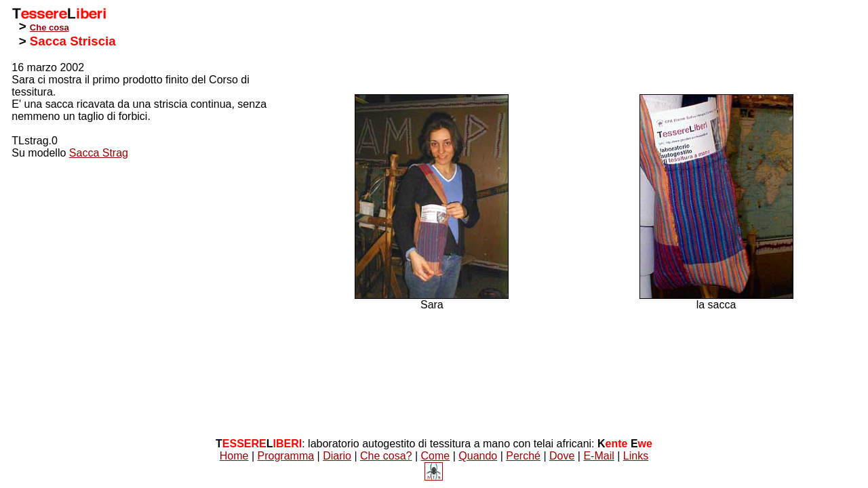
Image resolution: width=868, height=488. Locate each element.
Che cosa (50, 27)
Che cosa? (386, 456)
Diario (337, 456)
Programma (286, 456)
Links (636, 456)
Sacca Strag (99, 153)
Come (436, 456)
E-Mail (598, 456)
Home (234, 456)
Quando (478, 456)
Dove (562, 456)
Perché (523, 456)
